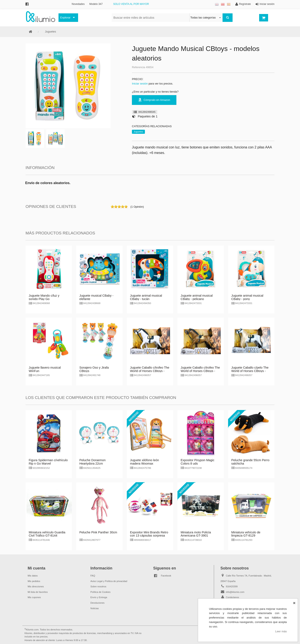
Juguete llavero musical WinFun (45, 369)
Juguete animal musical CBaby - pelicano (197, 297)
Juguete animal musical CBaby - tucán (146, 297)
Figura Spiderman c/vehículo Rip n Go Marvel (48, 462)
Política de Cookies (100, 592)
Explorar (65, 18)
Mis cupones (34, 597)
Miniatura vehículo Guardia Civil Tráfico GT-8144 (47, 534)
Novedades (78, 4)
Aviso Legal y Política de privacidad (109, 581)
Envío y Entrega (99, 597)
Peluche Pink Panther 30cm (98, 532)
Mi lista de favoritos (38, 592)
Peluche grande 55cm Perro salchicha (250, 462)
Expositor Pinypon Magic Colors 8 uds (197, 462)
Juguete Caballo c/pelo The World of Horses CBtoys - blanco (250, 371)
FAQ (93, 576)
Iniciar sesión (140, 84)
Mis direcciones (36, 586)
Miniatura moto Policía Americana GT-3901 (196, 534)
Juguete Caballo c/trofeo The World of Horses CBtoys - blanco (150, 371)
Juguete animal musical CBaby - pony (247, 297)
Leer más (281, 631)
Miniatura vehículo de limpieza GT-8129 (246, 534)
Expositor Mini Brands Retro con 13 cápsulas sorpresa (149, 534)
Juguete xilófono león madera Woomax (144, 462)
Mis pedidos (34, 581)
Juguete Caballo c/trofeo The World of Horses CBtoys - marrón (200, 371)
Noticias (95, 608)
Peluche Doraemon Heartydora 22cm (92, 462)
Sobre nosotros (98, 586)
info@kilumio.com (235, 592)
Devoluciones (97, 603)
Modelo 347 (96, 4)
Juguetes (50, 32)
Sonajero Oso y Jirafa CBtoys (94, 369)
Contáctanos (233, 597)
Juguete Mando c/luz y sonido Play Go (44, 297)
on (112, 207)
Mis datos (33, 576)
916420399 (232, 586)
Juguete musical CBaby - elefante (96, 297)
